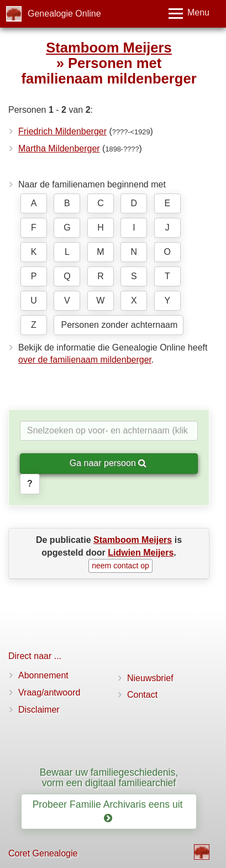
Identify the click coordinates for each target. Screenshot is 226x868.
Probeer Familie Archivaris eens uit (109, 811)
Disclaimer (39, 710)
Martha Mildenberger (59, 148)
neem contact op (120, 566)
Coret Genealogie (43, 853)
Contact (142, 695)
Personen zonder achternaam (119, 325)
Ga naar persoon (108, 463)
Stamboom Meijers (109, 48)
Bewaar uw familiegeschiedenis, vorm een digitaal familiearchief (109, 778)
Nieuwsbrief (150, 678)
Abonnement (43, 675)
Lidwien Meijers (141, 553)
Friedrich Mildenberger (62, 131)
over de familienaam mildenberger (85, 360)
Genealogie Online (64, 14)
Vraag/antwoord (49, 692)
